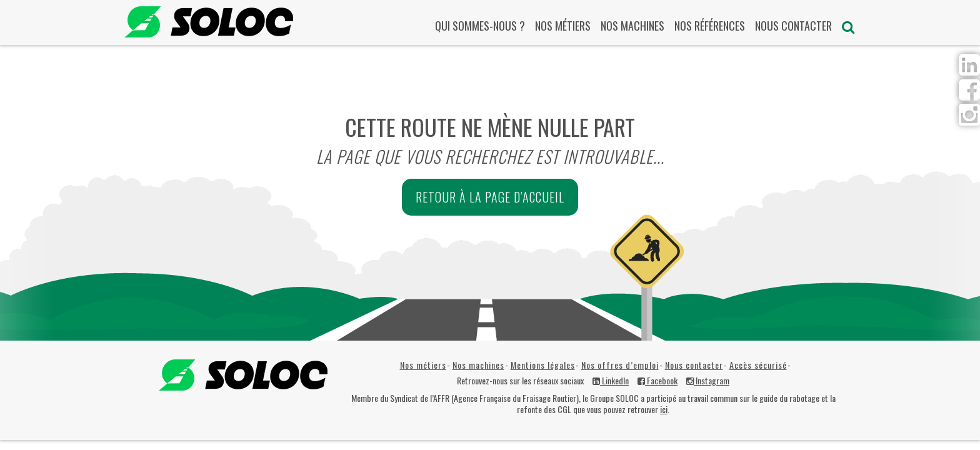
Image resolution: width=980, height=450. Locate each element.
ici (664, 409)
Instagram (708, 381)
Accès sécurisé (758, 365)
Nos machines (632, 26)
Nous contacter (793, 26)
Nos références (710, 26)
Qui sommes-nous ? (480, 26)
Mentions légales (543, 365)
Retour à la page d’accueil (490, 197)
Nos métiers (563, 26)
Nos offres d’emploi (620, 365)
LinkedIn (611, 381)
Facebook (657, 381)
